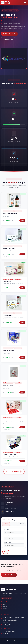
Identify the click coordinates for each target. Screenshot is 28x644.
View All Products (14, 474)
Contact (4, 611)
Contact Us (8, 39)
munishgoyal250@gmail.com (9, 625)
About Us (4, 607)
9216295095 (5, 623)
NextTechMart (10, 642)
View (22, 222)
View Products (9, 34)
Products (4, 609)
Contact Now (9, 575)
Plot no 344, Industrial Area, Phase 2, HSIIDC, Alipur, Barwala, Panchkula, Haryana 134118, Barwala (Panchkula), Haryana (13, 619)
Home (3, 604)
